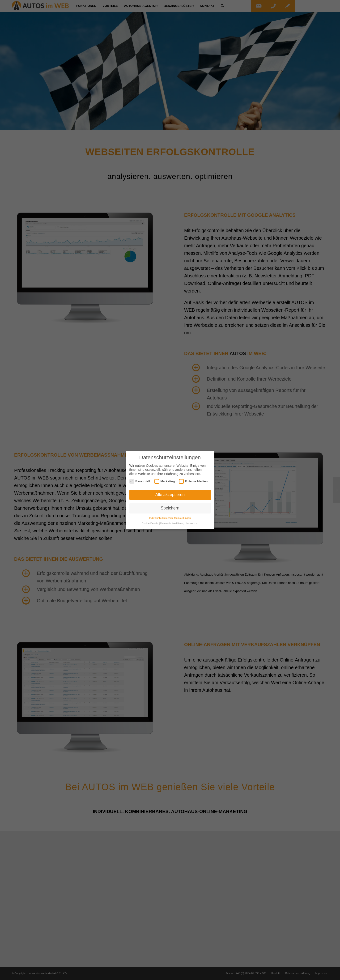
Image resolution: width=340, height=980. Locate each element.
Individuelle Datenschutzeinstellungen (170, 518)
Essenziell (140, 481)
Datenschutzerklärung (172, 523)
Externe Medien (193, 481)
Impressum (192, 523)
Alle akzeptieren (170, 495)
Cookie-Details (150, 523)
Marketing (165, 481)
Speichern (170, 508)
